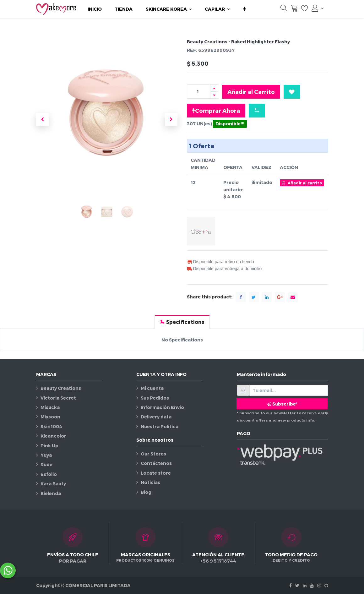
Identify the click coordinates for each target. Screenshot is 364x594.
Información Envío (162, 407)
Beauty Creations (61, 388)
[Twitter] (297, 585)
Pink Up (49, 446)
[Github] (326, 585)
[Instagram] (319, 585)
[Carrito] (294, 10)
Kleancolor (53, 436)
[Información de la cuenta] (318, 8)
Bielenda (51, 493)
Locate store (156, 473)
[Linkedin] (305, 585)
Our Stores (153, 454)
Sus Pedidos (155, 398)
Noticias (150, 482)
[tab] (182, 322)
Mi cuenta (152, 388)
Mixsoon (50, 417)
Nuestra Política (160, 426)
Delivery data (156, 417)
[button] (244, 9)
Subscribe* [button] (282, 404)
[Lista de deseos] (305, 10)
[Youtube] (312, 585)
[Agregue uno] (214, 88)
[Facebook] (291, 585)
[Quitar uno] (214, 95)
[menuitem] (95, 9)
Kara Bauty (53, 484)
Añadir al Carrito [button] (251, 92)
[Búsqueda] (284, 10)
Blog (146, 492)
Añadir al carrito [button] (302, 183)
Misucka (50, 407)
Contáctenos (156, 463)
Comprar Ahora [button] (216, 111)
